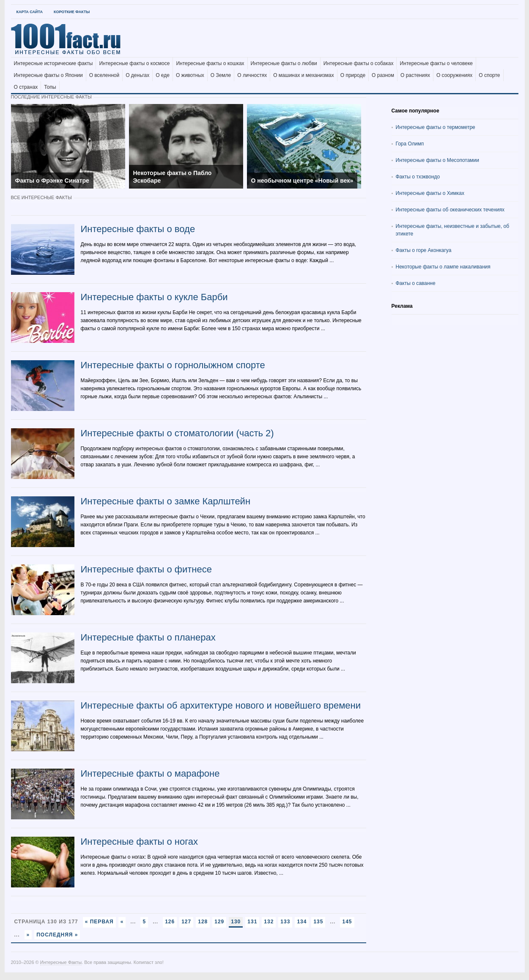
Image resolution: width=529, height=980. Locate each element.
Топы (50, 87)
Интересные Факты (61, 962)
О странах (26, 87)
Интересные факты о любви (284, 63)
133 (285, 922)
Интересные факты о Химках (430, 193)
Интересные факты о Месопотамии (438, 160)
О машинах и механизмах (304, 75)
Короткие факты (72, 12)
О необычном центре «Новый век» (302, 181)
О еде (163, 75)
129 (219, 922)
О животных (190, 75)
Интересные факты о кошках (210, 63)
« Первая (99, 922)
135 (318, 922)
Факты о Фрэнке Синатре (52, 181)
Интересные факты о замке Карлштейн (166, 501)
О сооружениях (454, 75)
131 (252, 922)
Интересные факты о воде (138, 229)
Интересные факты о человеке (436, 63)
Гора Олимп (410, 144)
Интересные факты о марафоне (150, 773)
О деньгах (137, 75)
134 (302, 922)
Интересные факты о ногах (140, 842)
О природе (353, 75)
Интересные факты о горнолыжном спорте (173, 365)
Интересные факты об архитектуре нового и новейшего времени (221, 705)
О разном (383, 75)
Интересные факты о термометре (436, 127)
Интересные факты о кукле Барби (154, 297)
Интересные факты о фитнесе (146, 569)
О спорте (489, 75)
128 (203, 922)
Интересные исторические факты (53, 63)
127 (186, 922)
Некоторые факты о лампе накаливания (443, 267)
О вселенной (104, 75)
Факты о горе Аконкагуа (424, 250)
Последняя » (57, 935)
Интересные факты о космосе (134, 63)
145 (347, 922)
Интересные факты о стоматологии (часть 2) (177, 433)
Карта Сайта (30, 12)
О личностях (252, 75)
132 (269, 922)
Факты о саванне (416, 283)
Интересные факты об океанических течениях (450, 210)
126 (170, 922)
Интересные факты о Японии (48, 75)
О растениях (415, 75)
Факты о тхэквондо (418, 177)
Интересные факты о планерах (148, 637)
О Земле (221, 75)
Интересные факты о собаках (359, 63)
